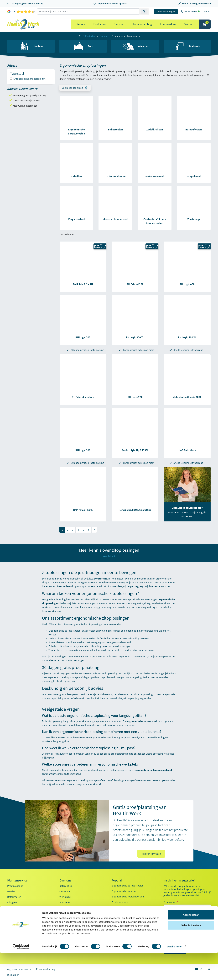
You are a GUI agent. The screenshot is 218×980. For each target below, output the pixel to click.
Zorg (170, 930)
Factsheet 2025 (67, 915)
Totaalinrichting (142, 24)
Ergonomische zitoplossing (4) (30, 79)
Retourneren (14, 897)
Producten (99, 24)
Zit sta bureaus (119, 902)
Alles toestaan (191, 942)
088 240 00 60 (190, 11)
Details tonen (174, 974)
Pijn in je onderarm (122, 924)
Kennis (81, 24)
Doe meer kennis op (72, 88)
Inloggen (12, 902)
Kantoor (104, 36)
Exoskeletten (118, 907)
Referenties (66, 886)
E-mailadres (171, 902)
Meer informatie (151, 854)
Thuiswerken (168, 24)
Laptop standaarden (122, 913)
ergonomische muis (100, 656)
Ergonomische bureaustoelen (65, 631)
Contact (207, 11)
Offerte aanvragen (166, 12)
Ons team (65, 891)
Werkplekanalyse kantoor (125, 929)
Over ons (189, 24)
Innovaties (65, 902)
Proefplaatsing (15, 886)
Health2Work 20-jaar (71, 926)
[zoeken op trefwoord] (88, 11)
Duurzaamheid (67, 908)
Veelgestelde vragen (18, 919)
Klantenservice (17, 880)
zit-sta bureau (86, 607)
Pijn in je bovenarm (122, 918)
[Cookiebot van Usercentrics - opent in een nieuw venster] (21, 974)
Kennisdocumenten (70, 920)
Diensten (119, 24)
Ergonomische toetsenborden (128, 896)
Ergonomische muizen (124, 891)
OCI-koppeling (15, 908)
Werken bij (65, 897)
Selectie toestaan (191, 953)
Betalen (11, 891)
